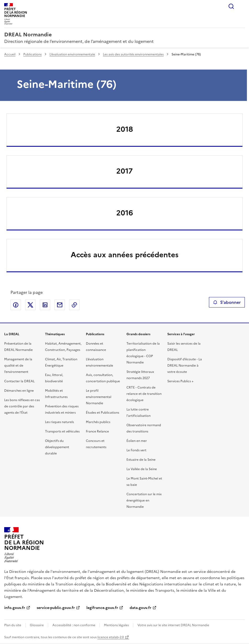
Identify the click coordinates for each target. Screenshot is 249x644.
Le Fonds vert (136, 450)
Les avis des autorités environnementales (133, 54)
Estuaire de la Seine (141, 460)
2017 (124, 171)
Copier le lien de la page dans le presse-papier (74, 305)
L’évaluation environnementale (72, 54)
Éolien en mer (137, 441)
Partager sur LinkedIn (45, 305)
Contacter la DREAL (19, 381)
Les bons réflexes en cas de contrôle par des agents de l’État (22, 406)
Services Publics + (180, 381)
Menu (242, 6)
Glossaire (37, 625)
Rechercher (231, 6)
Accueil (10, 54)
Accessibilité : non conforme (74, 625)
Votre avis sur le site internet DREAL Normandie (173, 625)
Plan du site (13, 625)
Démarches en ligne (19, 391)
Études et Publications (103, 413)
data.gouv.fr (140, 608)
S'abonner (227, 302)
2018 (125, 129)
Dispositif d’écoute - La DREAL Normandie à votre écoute (185, 366)
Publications (32, 54)
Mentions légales (116, 625)
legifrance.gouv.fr (102, 608)
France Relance (97, 431)
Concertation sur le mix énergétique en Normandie (144, 500)
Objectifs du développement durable (57, 447)
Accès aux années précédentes (125, 255)
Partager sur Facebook (16, 305)
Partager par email (60, 305)
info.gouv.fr (15, 608)
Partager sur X (30, 305)
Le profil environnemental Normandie (99, 397)
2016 (125, 213)
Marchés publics (98, 422)
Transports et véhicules (62, 431)
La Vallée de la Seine (142, 469)
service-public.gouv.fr (56, 608)
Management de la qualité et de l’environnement (18, 366)
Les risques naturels (59, 422)
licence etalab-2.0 (111, 637)
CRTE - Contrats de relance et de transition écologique (144, 394)
